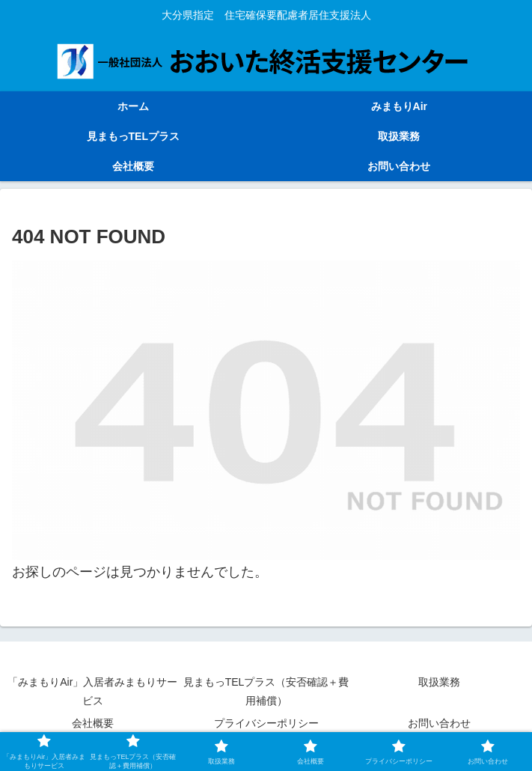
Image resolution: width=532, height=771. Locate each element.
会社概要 (93, 723)
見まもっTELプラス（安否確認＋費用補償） (266, 691)
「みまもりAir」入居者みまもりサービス (92, 691)
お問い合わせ (439, 723)
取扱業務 (439, 682)
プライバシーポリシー (266, 723)
